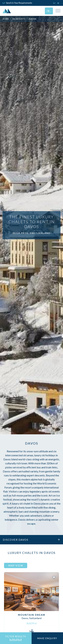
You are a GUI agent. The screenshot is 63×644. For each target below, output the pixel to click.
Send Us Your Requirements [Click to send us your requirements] (17, 3)
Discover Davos (32, 540)
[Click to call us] (55, 3)
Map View (16, 565)
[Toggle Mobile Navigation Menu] (58, 11)
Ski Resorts (19, 19)
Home (6, 19)
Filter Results (16, 638)
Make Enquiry (47, 638)
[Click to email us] (59, 3)
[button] (8, 592)
